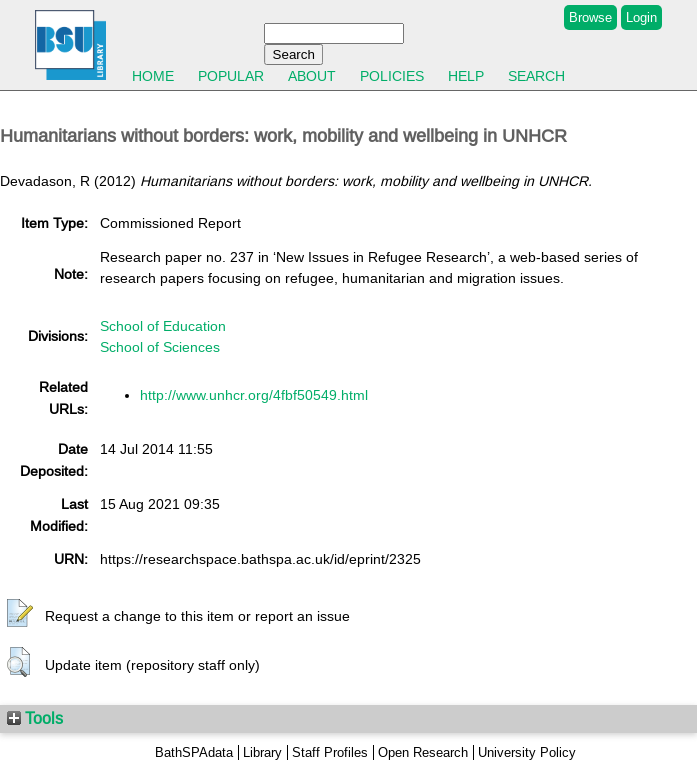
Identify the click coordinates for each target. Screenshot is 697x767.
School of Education (163, 326)
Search (536, 76)
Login (641, 17)
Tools (35, 718)
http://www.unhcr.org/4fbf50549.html (254, 395)
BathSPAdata (194, 752)
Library (262, 752)
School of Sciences (160, 347)
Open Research (423, 752)
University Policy (527, 752)
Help (466, 76)
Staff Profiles (330, 752)
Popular (231, 76)
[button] (20, 614)
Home (153, 76)
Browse (590, 17)
